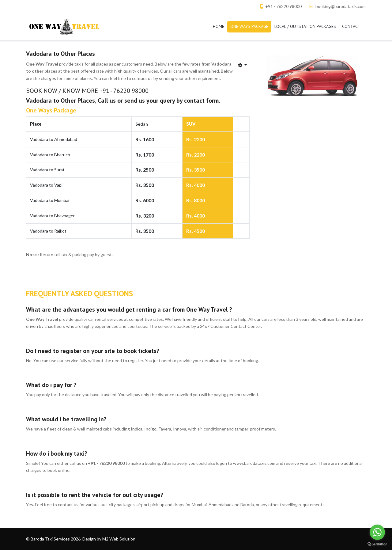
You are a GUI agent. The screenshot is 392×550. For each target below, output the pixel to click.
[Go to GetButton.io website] (377, 544)
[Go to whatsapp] (377, 532)
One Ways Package (51, 110)
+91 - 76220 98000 (283, 6)
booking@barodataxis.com (341, 6)
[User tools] (242, 65)
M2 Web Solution (119, 539)
